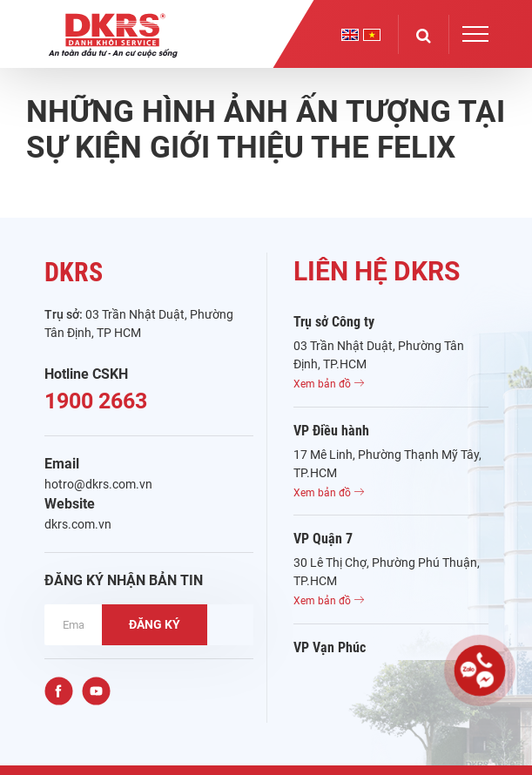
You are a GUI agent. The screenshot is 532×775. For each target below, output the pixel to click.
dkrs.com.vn (78, 524)
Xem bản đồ (329, 384)
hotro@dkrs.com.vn (98, 484)
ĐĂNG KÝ (155, 624)
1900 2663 (96, 401)
